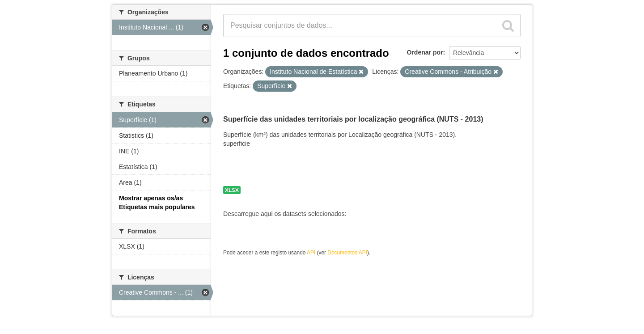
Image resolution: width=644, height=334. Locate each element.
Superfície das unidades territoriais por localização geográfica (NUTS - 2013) (353, 119)
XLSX (232, 190)
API (311, 253)
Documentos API (347, 253)
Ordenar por (425, 52)
